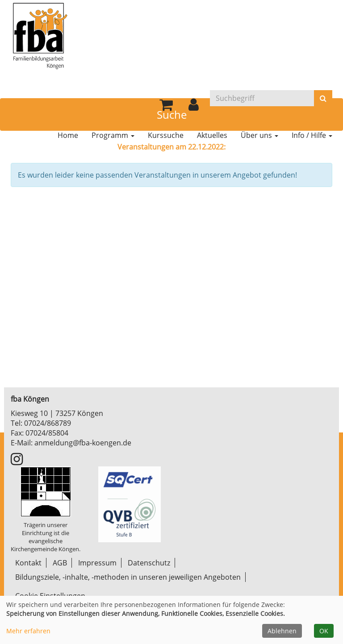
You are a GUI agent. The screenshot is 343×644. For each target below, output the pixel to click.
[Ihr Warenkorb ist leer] (166, 107)
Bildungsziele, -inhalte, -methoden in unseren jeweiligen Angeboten (128, 577)
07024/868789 (48, 423)
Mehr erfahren (28, 631)
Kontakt (28, 563)
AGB (60, 563)
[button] (194, 107)
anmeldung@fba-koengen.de (83, 443)
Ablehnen (282, 631)
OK (324, 631)
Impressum (97, 563)
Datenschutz (149, 563)
